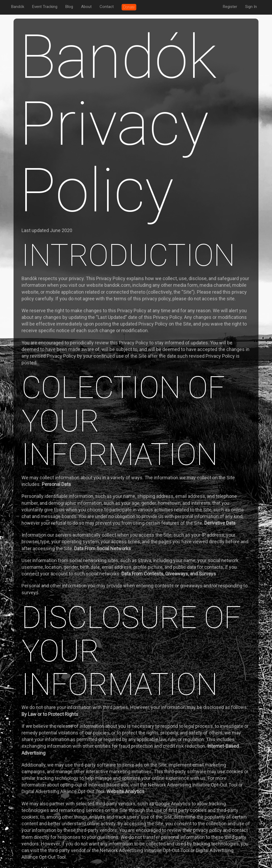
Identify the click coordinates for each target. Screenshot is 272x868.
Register (230, 7)
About (86, 7)
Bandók (18, 7)
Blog (69, 7)
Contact (107, 7)
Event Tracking (45, 7)
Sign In (251, 7)
